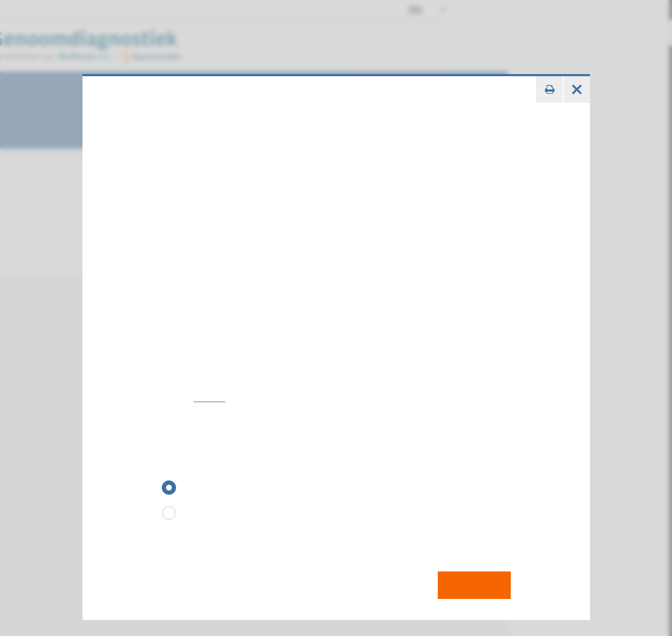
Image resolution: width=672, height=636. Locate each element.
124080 (203, 383)
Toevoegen (476, 570)
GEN (171, 452)
